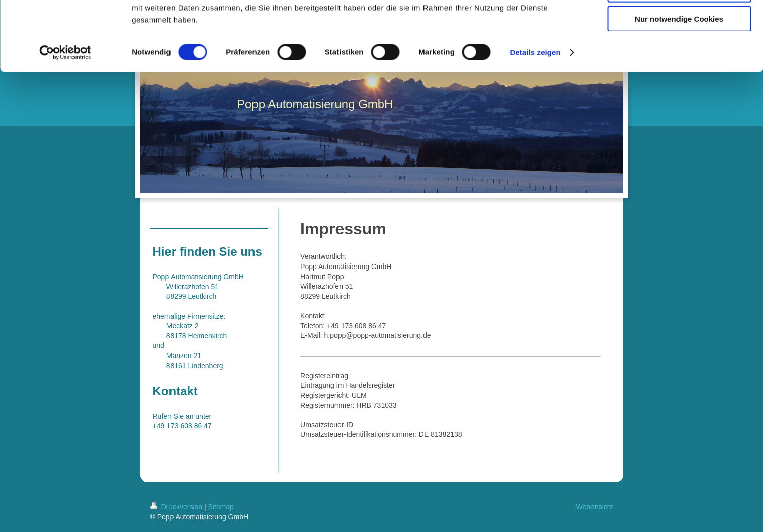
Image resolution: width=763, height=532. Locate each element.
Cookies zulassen (679, 25)
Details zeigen (535, 117)
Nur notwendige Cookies (679, 84)
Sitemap (221, 507)
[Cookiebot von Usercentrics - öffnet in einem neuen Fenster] (65, 118)
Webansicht (595, 507)
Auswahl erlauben (679, 55)
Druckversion (177, 507)
